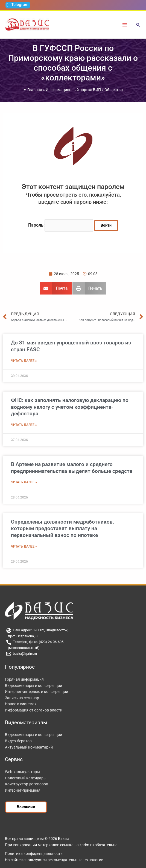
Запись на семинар (22, 698)
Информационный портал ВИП (73, 90)
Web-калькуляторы (22, 772)
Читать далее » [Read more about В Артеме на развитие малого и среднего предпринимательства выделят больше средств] (24, 482)
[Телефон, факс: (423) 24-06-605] (73, 642)
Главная (35, 90)
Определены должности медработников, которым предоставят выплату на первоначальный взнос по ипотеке (62, 528)
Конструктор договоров (27, 784)
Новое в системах (21, 704)
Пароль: (61, 225)
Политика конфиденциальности (34, 854)
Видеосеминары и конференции (33, 686)
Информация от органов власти (34, 710)
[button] (138, 25)
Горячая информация (24, 679)
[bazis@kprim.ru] (73, 654)
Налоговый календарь (25, 778)
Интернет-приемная (23, 790)
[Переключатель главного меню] (125, 25)
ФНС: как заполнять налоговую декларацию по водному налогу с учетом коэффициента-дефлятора (70, 407)
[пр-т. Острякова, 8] (73, 636)
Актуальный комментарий (29, 747)
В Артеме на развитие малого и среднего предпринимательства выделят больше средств (72, 468)
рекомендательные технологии (75, 860)
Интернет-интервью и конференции (36, 692)
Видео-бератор (18, 741)
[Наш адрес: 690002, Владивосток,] (73, 630)
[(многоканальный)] (73, 648)
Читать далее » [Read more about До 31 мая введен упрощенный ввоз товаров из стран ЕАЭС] (24, 361)
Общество (114, 90)
